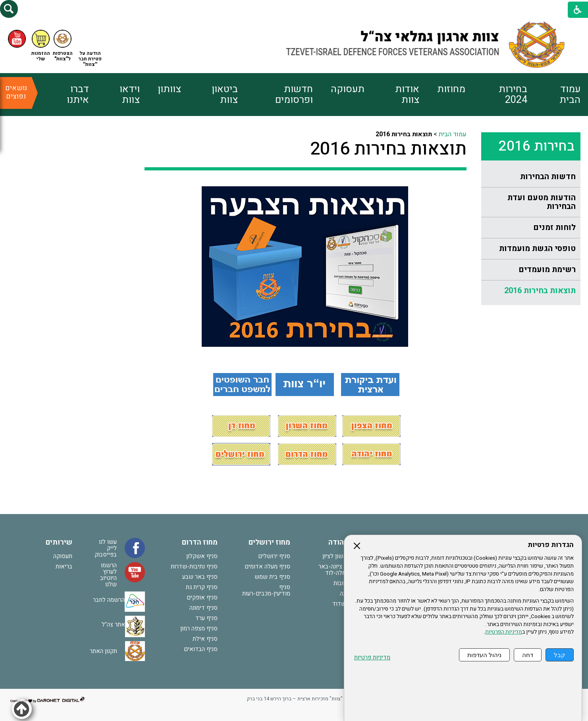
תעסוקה (348, 89)
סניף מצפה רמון (199, 628)
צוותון (169, 89)
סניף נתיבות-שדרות (194, 566)
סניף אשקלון (202, 556)
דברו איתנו (78, 95)
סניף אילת (205, 639)
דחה (528, 655)
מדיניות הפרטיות (504, 632)
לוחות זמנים (554, 227)
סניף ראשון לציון (342, 556)
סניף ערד (206, 618)
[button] (9, 9)
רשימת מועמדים (547, 270)
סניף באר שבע (200, 577)
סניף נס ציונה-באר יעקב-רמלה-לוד (340, 570)
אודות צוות (407, 95)
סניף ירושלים (274, 556)
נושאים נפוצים (16, 92)
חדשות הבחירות (548, 177)
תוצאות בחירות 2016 (540, 291)
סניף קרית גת (202, 587)
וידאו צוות (130, 95)
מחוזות (451, 89)
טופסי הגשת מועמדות (537, 248)
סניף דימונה (203, 608)
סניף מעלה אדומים (267, 566)
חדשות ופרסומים (294, 95)
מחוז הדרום (200, 542)
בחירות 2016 (537, 146)
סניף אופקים (202, 597)
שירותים (59, 542)
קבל (560, 655)
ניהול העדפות (484, 655)
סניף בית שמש (272, 577)
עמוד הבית (570, 95)
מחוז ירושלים (269, 542)
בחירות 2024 (513, 95)
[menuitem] (554, 95)
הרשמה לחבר (109, 600)
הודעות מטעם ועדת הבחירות (542, 202)
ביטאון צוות (225, 95)
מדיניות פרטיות (372, 658)
